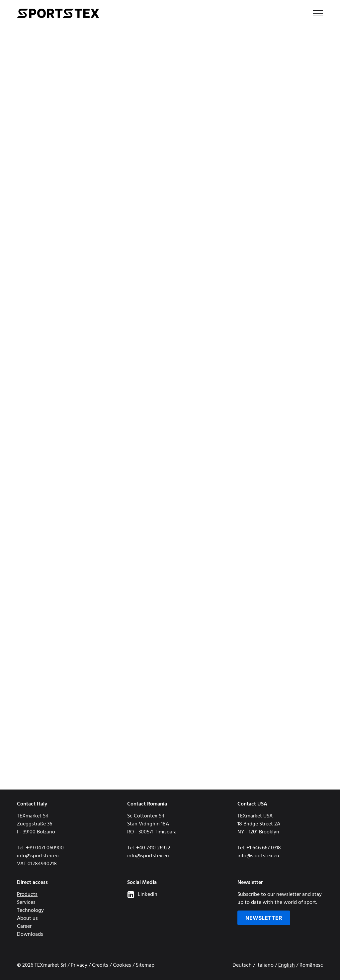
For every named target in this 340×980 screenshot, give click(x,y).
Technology (30, 911)
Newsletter (264, 918)
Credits (100, 965)
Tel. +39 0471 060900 (40, 848)
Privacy (79, 965)
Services (26, 903)
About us (27, 919)
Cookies (122, 965)
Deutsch (242, 965)
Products (27, 895)
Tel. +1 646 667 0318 (259, 848)
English (287, 965)
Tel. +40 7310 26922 (149, 848)
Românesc (311, 965)
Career (24, 926)
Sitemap (145, 965)
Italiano (265, 965)
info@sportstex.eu (38, 856)
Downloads (30, 934)
